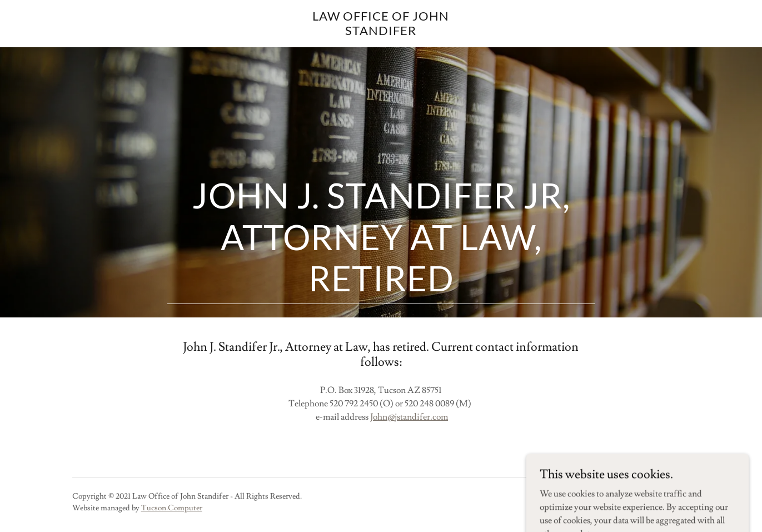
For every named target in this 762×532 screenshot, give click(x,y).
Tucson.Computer (172, 508)
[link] (381, 32)
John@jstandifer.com (409, 417)
